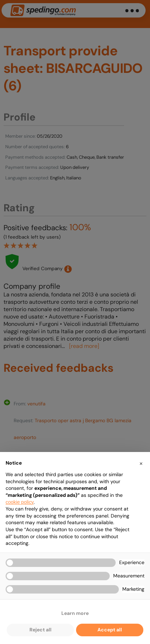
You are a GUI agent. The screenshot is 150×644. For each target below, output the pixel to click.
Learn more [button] (75, 613)
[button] (141, 463)
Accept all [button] (110, 630)
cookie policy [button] (20, 502)
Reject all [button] (40, 630)
